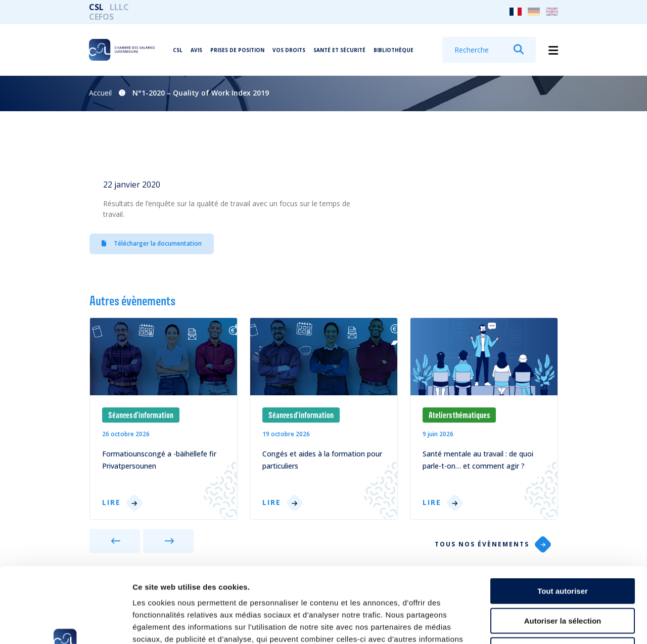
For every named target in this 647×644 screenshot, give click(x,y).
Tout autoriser (563, 520)
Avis (196, 50)
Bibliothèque (394, 50)
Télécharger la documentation (152, 243)
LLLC (119, 7)
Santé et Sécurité (339, 50)
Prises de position (237, 50)
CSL (96, 7)
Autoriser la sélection (563, 550)
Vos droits (289, 50)
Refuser (563, 580)
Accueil (100, 93)
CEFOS (101, 17)
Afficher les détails (557, 624)
